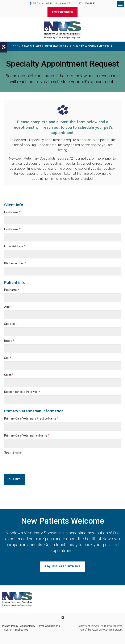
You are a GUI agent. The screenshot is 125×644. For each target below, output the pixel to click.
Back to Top (21, 630)
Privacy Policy (10, 626)
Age (8, 307)
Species (11, 324)
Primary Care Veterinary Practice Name (31, 418)
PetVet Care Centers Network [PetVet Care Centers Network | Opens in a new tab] (107, 630)
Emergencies (62, 12)
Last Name (12, 229)
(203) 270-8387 (86, 3)
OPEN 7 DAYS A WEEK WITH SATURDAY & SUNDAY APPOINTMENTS (61, 46)
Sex (8, 358)
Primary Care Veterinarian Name (27, 435)
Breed (9, 341)
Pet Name (12, 290)
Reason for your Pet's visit (22, 392)
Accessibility (28, 626)
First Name (12, 212)
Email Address (15, 246)
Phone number (15, 263)
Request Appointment (62, 567)
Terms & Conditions (49, 626)
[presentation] (29, 462)
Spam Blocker (13, 453)
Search (8, 630)
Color (9, 375)
